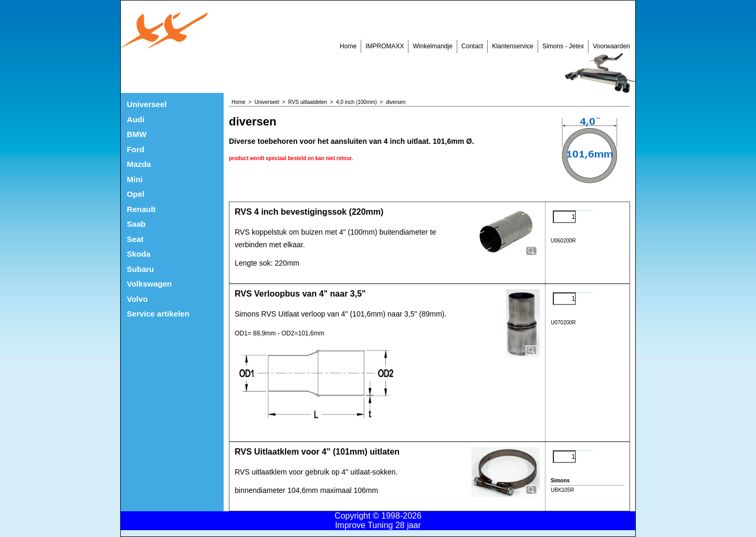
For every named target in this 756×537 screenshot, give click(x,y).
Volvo (138, 299)
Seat (135, 239)
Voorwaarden (611, 46)
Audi (136, 119)
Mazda (139, 164)
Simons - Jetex (563, 46)
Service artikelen (158, 314)
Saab (136, 224)
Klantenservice (513, 46)
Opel (136, 194)
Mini (135, 179)
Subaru (141, 269)
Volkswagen (150, 284)
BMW (137, 134)
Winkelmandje (432, 46)
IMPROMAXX (385, 46)
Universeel (147, 104)
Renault (141, 209)
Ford (136, 149)
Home (348, 46)
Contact (472, 46)
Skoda (139, 254)
